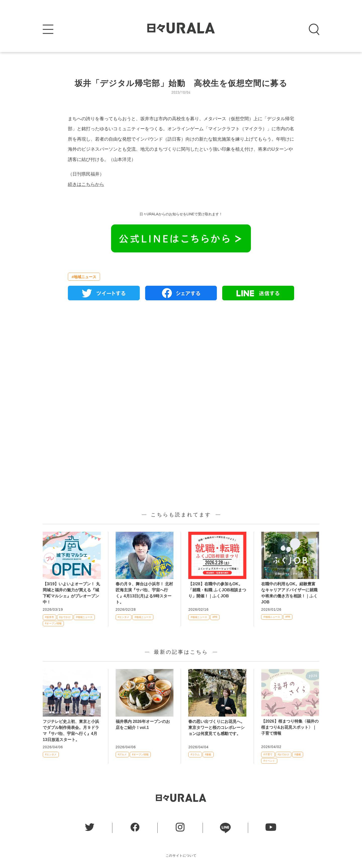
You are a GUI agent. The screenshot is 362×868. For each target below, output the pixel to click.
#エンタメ (124, 617)
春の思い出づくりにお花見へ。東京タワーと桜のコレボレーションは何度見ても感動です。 (216, 728)
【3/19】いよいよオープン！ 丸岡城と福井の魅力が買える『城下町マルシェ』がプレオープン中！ (71, 593)
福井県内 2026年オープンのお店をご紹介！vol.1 (143, 725)
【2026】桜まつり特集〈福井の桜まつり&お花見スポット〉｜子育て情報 (290, 727)
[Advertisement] (181, 362)
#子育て (268, 754)
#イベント (269, 761)
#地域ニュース (84, 277)
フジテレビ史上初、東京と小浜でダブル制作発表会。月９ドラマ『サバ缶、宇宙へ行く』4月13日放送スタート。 (71, 731)
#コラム (195, 754)
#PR (215, 617)
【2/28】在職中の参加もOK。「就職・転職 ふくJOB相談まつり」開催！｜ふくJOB (217, 590)
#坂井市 (50, 617)
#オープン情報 (53, 623)
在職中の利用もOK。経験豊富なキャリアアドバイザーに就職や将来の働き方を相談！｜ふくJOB (289, 593)
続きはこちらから (86, 184)
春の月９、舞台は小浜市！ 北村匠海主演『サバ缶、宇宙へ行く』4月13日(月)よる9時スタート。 (144, 593)
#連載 (208, 754)
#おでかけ (65, 617)
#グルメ (122, 754)
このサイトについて (181, 856)
